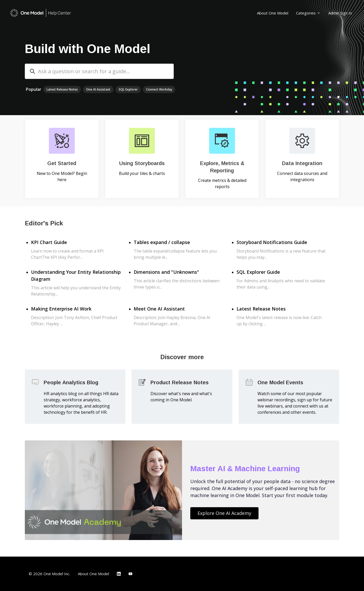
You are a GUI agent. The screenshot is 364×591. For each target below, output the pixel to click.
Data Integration (302, 163)
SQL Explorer (128, 89)
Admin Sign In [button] (340, 13)
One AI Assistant (98, 89)
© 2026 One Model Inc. (49, 574)
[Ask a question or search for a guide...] (99, 71)
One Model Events (280, 382)
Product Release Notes (180, 382)
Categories (308, 13)
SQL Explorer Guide (258, 272)
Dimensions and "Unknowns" (166, 272)
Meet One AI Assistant (159, 309)
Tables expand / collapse (162, 242)
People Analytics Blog (71, 382)
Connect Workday (159, 89)
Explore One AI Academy (224, 513)
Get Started (62, 163)
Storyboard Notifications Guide (272, 242)
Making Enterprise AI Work (61, 309)
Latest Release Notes (62, 89)
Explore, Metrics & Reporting (222, 167)
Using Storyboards (142, 163)
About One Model (273, 13)
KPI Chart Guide (49, 242)
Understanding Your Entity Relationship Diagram (76, 275)
